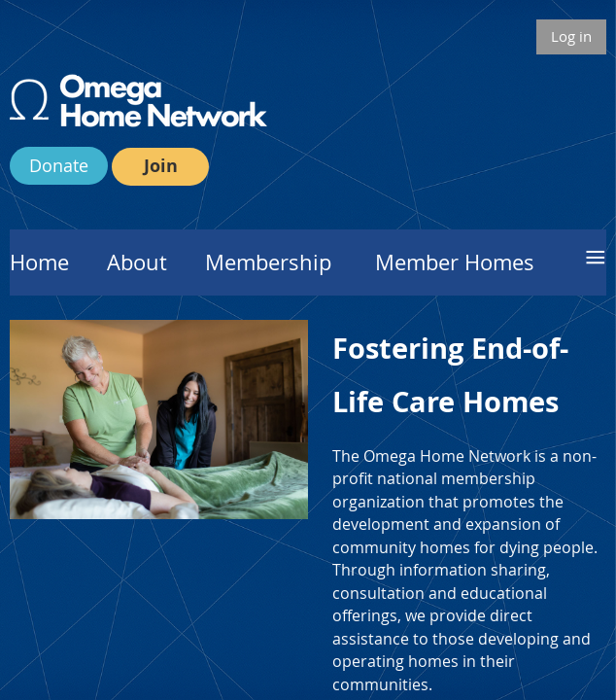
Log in (571, 36)
